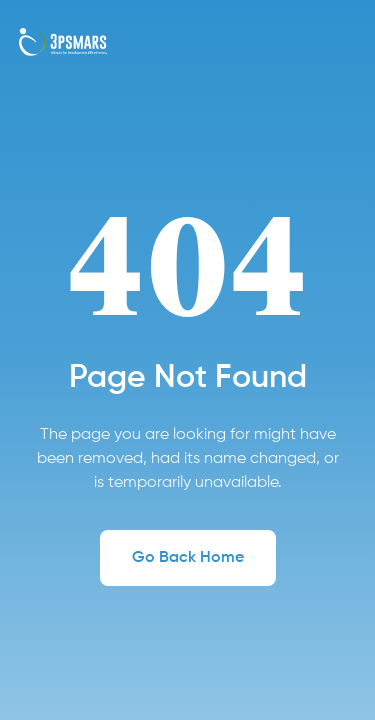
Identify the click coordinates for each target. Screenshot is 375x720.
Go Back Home (188, 558)
